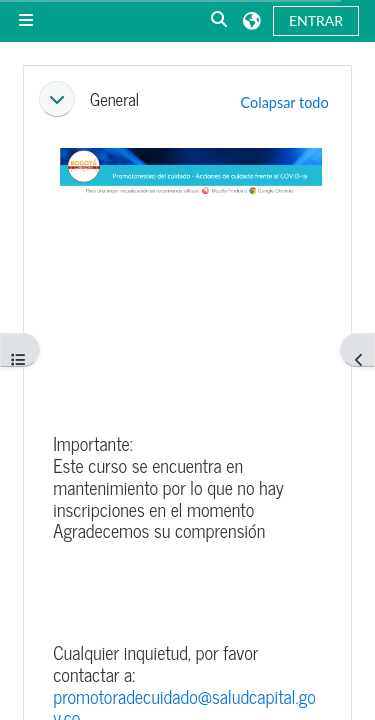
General (114, 99)
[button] (220, 20)
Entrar (316, 20)
